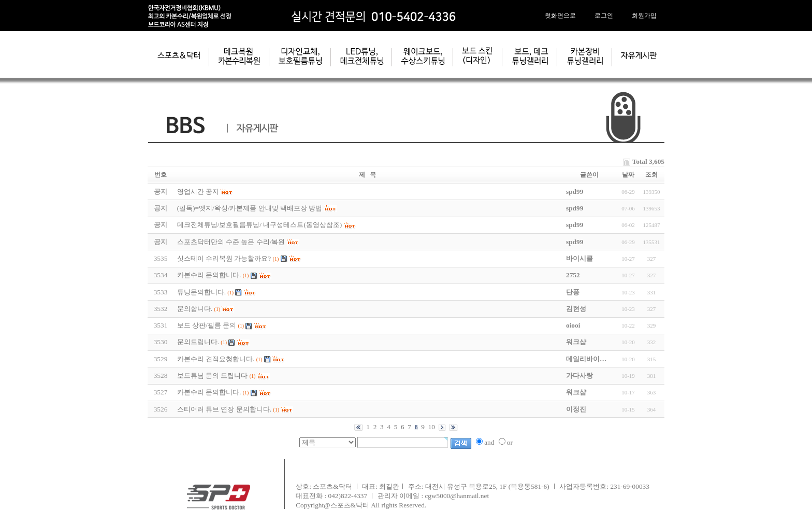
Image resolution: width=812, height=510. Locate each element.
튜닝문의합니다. (201, 292)
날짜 (628, 175)
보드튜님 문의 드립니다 (213, 376)
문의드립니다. (198, 342)
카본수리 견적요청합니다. (216, 359)
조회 (651, 175)
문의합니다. (195, 309)
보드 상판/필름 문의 (207, 325)
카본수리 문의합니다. (209, 275)
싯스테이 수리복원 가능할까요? (224, 258)
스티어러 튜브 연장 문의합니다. (224, 409)
